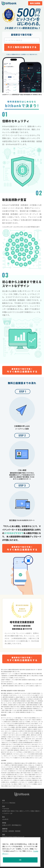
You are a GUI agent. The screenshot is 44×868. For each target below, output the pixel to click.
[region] (20, 852)
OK (20, 860)
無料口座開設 (35, 3)
